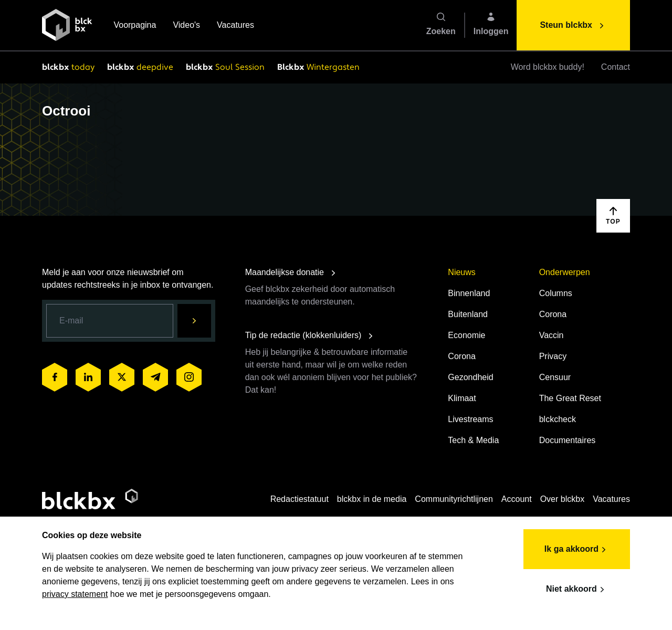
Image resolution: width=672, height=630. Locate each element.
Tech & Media (473, 440)
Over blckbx (562, 499)
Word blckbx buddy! (548, 67)
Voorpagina (135, 26)
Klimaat (462, 398)
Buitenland (468, 314)
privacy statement (75, 594)
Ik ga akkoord (577, 550)
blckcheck (558, 419)
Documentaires (568, 440)
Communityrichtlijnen (454, 499)
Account (517, 499)
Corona (461, 356)
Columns (556, 293)
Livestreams (470, 419)
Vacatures (235, 26)
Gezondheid (470, 377)
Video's (186, 26)
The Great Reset (570, 398)
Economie (466, 335)
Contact (616, 67)
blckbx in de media (372, 499)
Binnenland (469, 293)
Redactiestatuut (300, 499)
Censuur (555, 377)
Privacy (553, 356)
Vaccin (552, 335)
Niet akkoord (577, 590)
